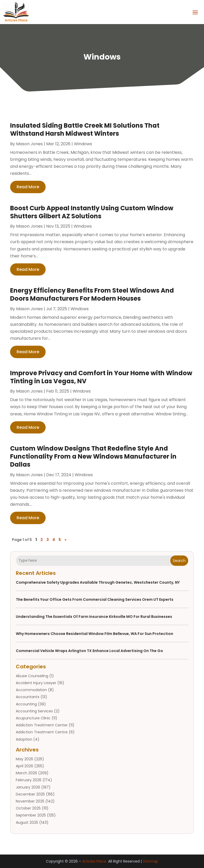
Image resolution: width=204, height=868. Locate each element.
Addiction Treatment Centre (42, 732)
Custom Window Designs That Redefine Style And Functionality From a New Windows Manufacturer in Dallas (93, 456)
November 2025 (30, 801)
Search (179, 561)
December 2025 (30, 794)
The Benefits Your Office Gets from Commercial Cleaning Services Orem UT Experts (95, 599)
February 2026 (29, 780)
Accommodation (31, 690)
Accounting (26, 704)
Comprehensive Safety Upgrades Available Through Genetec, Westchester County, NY (98, 582)
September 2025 (31, 815)
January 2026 (28, 787)
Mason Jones (29, 144)
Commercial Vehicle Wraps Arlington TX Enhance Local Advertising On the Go (89, 651)
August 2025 (27, 822)
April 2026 (24, 766)
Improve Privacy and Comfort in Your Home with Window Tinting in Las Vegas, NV (101, 377)
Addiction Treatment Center (42, 725)
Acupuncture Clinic (33, 718)
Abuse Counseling (32, 676)
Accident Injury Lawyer (36, 683)
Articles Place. (95, 861)
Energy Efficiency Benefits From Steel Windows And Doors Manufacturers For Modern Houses (92, 294)
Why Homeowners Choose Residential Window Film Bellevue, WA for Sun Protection (94, 634)
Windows (83, 144)
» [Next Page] (65, 540)
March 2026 (26, 773)
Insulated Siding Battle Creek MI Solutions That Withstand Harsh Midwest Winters (85, 129)
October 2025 (28, 808)
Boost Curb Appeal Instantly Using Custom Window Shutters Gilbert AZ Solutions (92, 212)
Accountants (28, 697)
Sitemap (150, 861)
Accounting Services (34, 711)
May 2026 (24, 759)
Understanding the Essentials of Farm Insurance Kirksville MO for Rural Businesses (94, 617)
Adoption (24, 739)
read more (28, 187)
